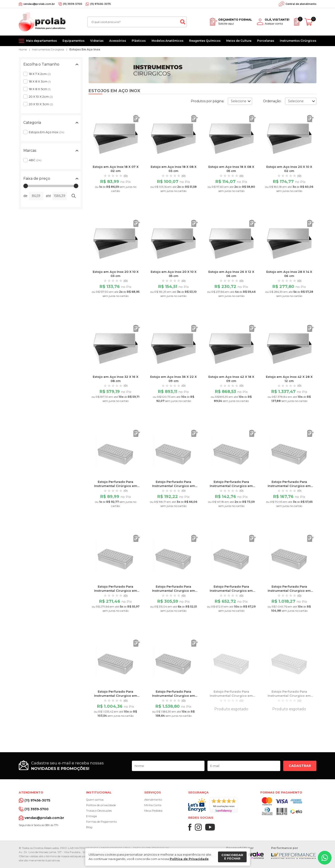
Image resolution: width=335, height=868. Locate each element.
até (48, 196)
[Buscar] (183, 22)
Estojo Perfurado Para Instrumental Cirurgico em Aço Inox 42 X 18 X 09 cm (116, 696)
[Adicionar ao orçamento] (137, 119)
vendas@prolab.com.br (39, 4)
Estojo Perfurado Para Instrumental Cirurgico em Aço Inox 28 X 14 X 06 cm (174, 591)
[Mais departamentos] (38, 41)
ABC (35, 160)
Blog (89, 827)
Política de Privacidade (189, 859)
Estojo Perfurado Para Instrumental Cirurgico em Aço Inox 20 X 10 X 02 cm (174, 486)
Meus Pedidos (153, 811)
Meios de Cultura (239, 41)
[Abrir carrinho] (310, 22)
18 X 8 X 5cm (40, 89)
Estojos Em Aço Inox (85, 49)
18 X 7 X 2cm (40, 74)
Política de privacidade (101, 805)
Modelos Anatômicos (167, 41)
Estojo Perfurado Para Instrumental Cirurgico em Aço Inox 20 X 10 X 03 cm (231, 486)
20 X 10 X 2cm (41, 97)
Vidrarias (97, 41)
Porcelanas (266, 41)
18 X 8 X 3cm (40, 81)
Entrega (91, 816)
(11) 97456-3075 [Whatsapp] (101, 4)
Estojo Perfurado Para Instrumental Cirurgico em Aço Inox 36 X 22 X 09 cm (289, 591)
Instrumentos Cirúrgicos (298, 41)
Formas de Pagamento (101, 822)
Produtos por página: (207, 101)
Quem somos (95, 800)
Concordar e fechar (232, 857)
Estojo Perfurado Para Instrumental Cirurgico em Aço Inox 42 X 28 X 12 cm (174, 696)
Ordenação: (272, 101)
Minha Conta (153, 805)
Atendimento (153, 800)
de (25, 196)
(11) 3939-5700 (73, 4)
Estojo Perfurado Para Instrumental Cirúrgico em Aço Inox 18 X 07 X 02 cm (116, 486)
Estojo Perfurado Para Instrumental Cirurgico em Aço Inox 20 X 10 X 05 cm (289, 486)
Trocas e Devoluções (99, 811)
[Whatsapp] (325, 858)
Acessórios (118, 41)
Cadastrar (300, 766)
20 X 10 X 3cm (41, 104)
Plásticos (139, 41)
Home (23, 49)
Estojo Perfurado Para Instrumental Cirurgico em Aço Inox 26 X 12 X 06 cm (116, 591)
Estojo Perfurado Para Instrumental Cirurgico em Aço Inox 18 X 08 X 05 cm (289, 696)
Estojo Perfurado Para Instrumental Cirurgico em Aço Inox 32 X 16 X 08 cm (231, 591)
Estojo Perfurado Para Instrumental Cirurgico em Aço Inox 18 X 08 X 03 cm (231, 696)
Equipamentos (74, 41)
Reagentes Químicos (205, 41)
